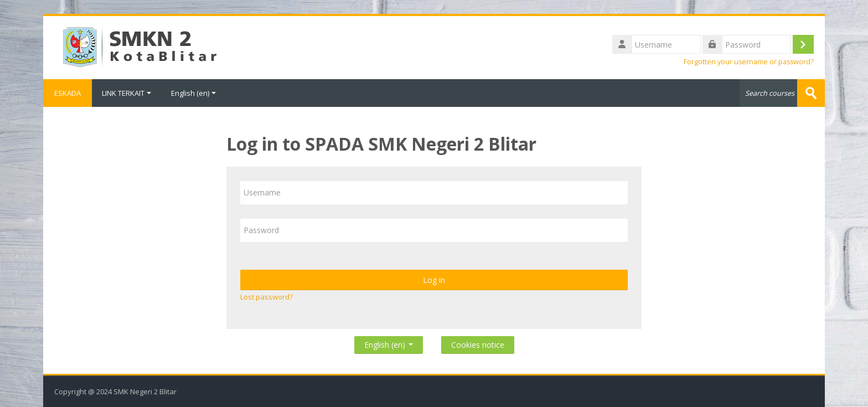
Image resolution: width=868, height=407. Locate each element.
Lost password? (267, 297)
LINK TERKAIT (126, 93)
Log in (434, 280)
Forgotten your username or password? (749, 62)
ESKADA (68, 93)
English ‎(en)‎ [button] (389, 342)
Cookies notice (478, 345)
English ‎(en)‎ (193, 93)
